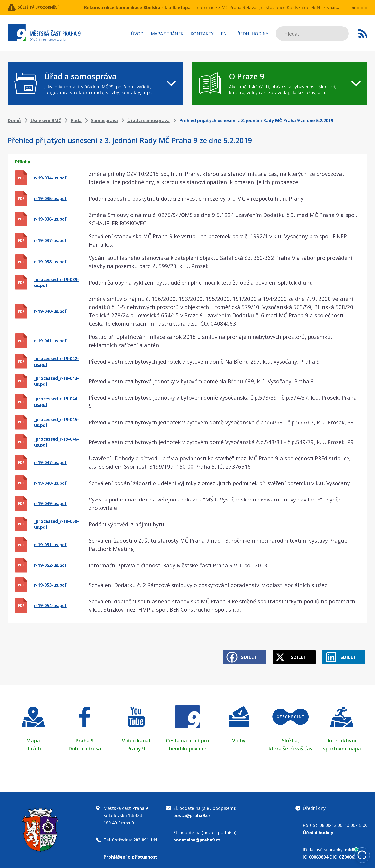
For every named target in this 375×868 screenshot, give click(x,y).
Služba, (290, 736)
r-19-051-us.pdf (50, 545)
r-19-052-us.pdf (50, 565)
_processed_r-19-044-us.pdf (56, 402)
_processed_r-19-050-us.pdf (56, 524)
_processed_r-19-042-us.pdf (56, 361)
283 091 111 (145, 835)
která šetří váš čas (290, 743)
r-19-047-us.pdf (50, 462)
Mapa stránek (167, 34)
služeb (33, 743)
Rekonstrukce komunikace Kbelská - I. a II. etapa (137, 7)
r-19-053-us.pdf (50, 585)
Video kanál (136, 736)
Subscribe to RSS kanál (363, 34)
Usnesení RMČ (46, 120)
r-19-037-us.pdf (50, 240)
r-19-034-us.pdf (50, 178)
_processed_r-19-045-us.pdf (56, 422)
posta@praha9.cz (192, 811)
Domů (14, 120)
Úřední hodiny (251, 34)
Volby (239, 736)
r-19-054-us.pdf (50, 605)
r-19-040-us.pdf (50, 311)
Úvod (137, 34)
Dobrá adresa (85, 743)
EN (224, 34)
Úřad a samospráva (148, 120)
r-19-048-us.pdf (50, 483)
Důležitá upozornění (47, 7)
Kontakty (202, 34)
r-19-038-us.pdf (50, 262)
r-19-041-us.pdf (50, 341)
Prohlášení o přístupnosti (131, 852)
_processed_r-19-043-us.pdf (56, 381)
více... (333, 7)
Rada (76, 120)
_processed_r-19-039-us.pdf (56, 282)
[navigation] (95, 83)
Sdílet (233, 653)
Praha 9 (85, 736)
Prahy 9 (136, 743)
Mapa (33, 736)
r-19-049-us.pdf (50, 503)
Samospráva (104, 120)
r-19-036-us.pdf (50, 219)
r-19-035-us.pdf (50, 198)
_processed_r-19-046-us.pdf (56, 442)
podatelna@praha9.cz (197, 835)
